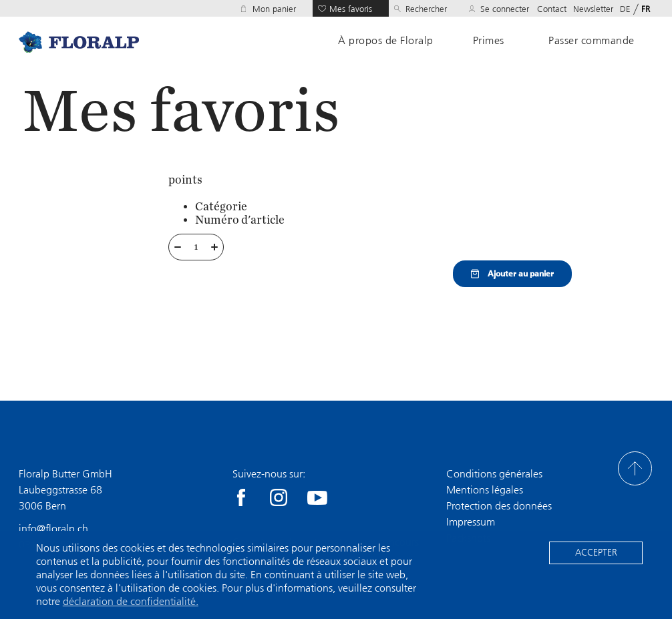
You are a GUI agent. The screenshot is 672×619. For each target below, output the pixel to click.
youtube (317, 497)
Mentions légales (485, 490)
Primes (489, 41)
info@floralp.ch (53, 529)
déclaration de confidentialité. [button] (131, 601)
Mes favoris (351, 9)
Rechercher (426, 9)
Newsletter (593, 9)
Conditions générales (494, 474)
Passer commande (592, 41)
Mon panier (274, 9)
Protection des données (499, 506)
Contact (552, 9)
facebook (241, 497)
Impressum (471, 522)
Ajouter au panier (512, 274)
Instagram (279, 497)
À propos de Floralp (386, 41)
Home (79, 42)
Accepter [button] (596, 553)
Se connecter (505, 9)
